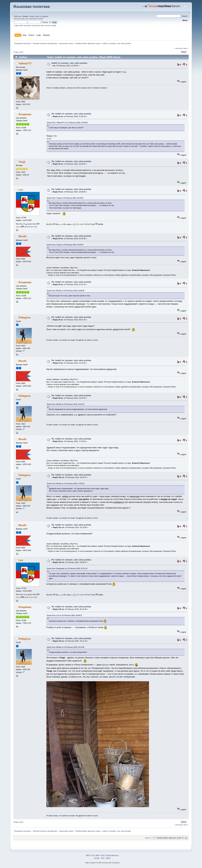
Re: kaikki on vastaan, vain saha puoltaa (71, 114)
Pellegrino (25, 318)
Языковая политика (31, 7)
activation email (36, 19)
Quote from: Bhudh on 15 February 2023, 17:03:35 (66, 484)
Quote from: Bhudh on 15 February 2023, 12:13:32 (66, 404)
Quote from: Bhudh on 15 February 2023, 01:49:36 (66, 291)
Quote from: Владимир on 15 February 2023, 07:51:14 (67, 569)
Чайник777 (25, 63)
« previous (178, 48)
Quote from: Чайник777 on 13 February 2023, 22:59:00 (67, 123)
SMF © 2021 (100, 855)
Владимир (25, 114)
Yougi (22, 162)
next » (186, 48)
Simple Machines (112, 855)
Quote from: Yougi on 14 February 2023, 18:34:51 (65, 198)
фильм (105, 665)
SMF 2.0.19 (90, 855)
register (45, 16)
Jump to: (148, 838)
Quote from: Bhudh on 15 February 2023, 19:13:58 (66, 647)
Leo (21, 190)
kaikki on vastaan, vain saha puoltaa (69, 63)
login (37, 16)
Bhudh (23, 236)
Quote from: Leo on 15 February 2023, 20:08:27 (64, 615)
